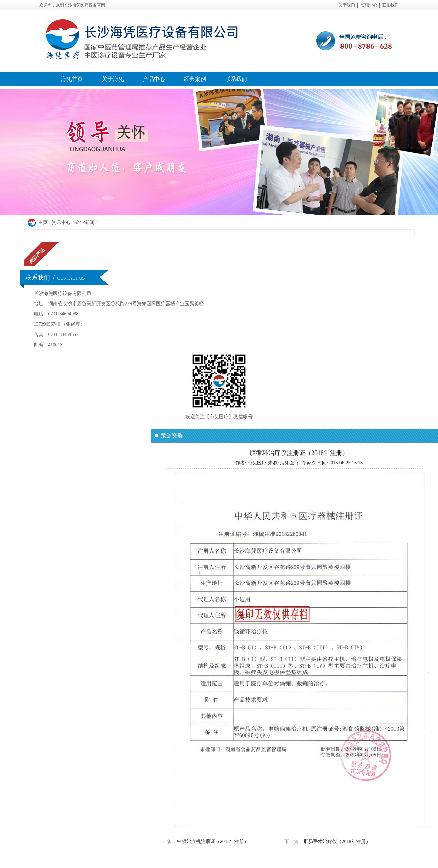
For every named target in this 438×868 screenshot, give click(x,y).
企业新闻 (85, 222)
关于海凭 (113, 79)
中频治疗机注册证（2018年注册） (213, 841)
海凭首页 (72, 79)
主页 (43, 222)
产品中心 (154, 79)
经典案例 (195, 79)
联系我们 (390, 5)
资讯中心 (369, 5)
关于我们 (347, 5)
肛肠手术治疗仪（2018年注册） (337, 841)
